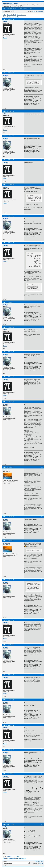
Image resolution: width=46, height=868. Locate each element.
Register (26, 9)
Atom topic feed (39, 862)
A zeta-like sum (22, 15)
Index (4, 9)
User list (10, 9)
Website (5, 38)
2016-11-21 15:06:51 (8, 517)
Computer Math (12, 15)
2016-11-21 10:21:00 (8, 243)
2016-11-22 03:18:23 (8, 645)
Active (34, 11)
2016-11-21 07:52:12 (8, 73)
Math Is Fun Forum (10, 3)
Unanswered (40, 11)
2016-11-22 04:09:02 (8, 675)
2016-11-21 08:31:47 (8, 136)
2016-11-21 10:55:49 (8, 352)
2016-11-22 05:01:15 (8, 725)
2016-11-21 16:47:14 (8, 580)
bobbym (5, 76)
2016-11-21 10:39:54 (8, 302)
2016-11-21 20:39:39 (8, 620)
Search (20, 9)
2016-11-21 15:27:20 (8, 541)
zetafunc (6, 22)
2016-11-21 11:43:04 (8, 377)
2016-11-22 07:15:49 (8, 824)
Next (18, 17)
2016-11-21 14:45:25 (8, 467)
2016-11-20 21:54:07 (8, 19)
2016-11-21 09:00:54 (8, 185)
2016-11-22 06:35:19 (8, 774)
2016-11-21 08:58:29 (8, 160)
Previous (9, 17)
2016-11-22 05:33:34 (8, 750)
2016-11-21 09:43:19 (8, 216)
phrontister (6, 470)
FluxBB (41, 864)
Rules (15, 9)
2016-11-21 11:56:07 (8, 402)
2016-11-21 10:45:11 (8, 327)
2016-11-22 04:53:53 (8, 700)
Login (31, 9)
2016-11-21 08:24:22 (8, 111)
